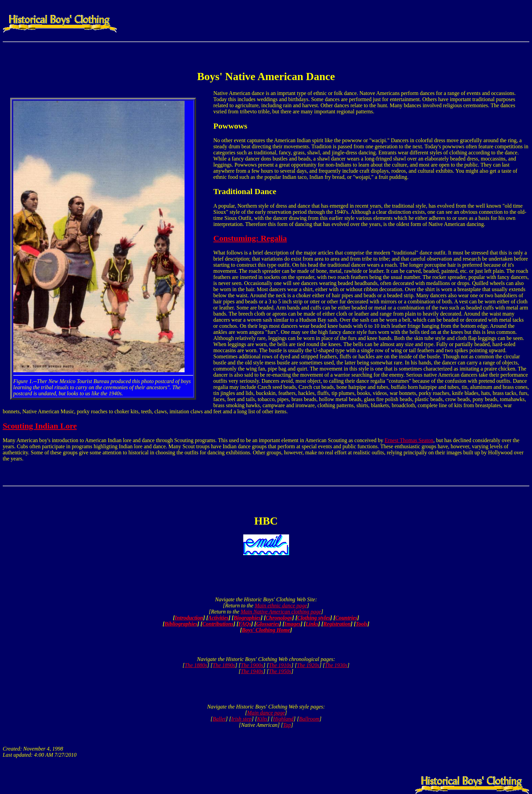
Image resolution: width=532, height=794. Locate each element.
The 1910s (280, 665)
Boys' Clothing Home (266, 630)
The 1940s (252, 671)
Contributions (218, 624)
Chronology (279, 618)
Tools (362, 624)
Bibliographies (181, 624)
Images (292, 624)
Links (312, 624)
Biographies (247, 618)
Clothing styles (314, 618)
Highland (283, 719)
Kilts (262, 719)
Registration (337, 624)
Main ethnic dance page (281, 606)
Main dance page (266, 713)
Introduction (189, 618)
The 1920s (308, 665)
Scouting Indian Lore (40, 426)
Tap (287, 725)
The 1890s (224, 665)
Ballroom (309, 719)
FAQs (245, 624)
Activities (218, 618)
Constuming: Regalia (250, 238)
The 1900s (252, 665)
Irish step (241, 719)
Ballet (219, 719)
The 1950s (280, 671)
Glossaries (268, 624)
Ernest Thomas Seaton (409, 440)
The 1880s (196, 665)
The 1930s (336, 665)
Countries (346, 618)
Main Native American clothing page (281, 612)
